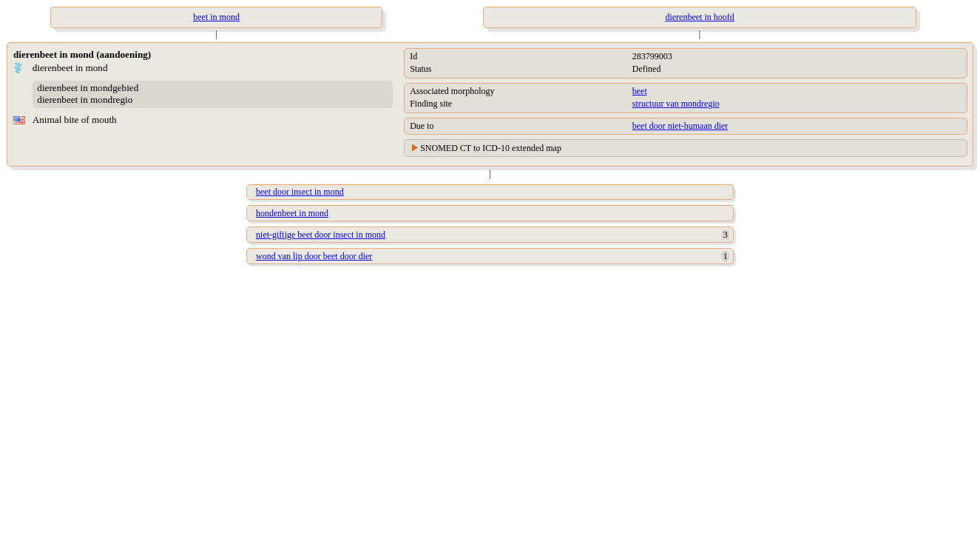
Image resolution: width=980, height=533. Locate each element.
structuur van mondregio (676, 104)
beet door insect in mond (300, 192)
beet (640, 91)
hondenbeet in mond (292, 213)
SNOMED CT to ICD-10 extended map (491, 148)
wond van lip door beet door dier (314, 256)
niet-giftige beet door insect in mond (321, 235)
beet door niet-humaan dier (680, 126)
